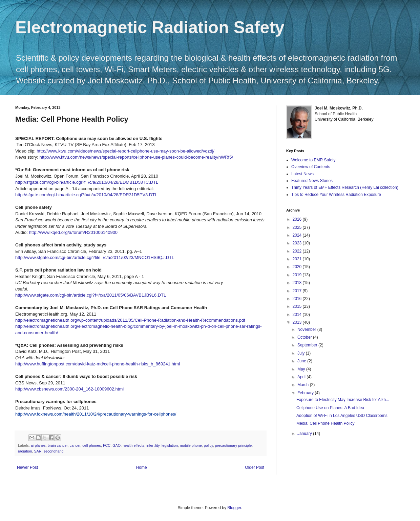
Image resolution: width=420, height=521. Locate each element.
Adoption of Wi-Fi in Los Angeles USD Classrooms (342, 416)
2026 (298, 219)
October (305, 337)
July (302, 353)
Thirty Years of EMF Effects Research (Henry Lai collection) (345, 187)
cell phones (92, 445)
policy (208, 445)
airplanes (38, 445)
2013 (298, 322)
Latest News (302, 174)
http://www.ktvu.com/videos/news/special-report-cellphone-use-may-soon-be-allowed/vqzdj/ (125, 151)
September (308, 345)
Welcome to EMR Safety (313, 160)
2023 (298, 243)
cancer (75, 445)
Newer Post (27, 467)
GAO (117, 445)
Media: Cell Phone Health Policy (325, 423)
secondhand (54, 451)
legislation (170, 445)
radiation (25, 451)
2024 (298, 235)
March (304, 385)
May (302, 369)
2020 (298, 267)
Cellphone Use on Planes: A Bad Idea (330, 408)
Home (142, 467)
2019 (298, 275)
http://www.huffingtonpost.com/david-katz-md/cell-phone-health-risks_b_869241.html (98, 364)
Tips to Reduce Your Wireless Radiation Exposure (336, 195)
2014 (298, 315)
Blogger (234, 508)
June (302, 361)
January (305, 434)
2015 (298, 306)
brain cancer (58, 445)
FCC (107, 445)
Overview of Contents (311, 167)
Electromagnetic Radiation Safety (150, 27)
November (307, 329)
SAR (38, 451)
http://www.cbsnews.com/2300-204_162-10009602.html (69, 389)
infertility (153, 445)
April (302, 377)
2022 (298, 251)
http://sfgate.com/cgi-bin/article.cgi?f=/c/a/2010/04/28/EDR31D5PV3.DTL (86, 195)
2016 (298, 299)
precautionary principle (234, 445)
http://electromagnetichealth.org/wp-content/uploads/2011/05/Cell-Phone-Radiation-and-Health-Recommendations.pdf (130, 320)
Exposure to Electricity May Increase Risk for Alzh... (343, 400)
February (306, 393)
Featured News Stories (312, 181)
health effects (133, 445)
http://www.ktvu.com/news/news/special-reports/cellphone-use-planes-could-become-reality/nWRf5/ (136, 157)
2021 (298, 259)
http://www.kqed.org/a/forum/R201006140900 (73, 232)
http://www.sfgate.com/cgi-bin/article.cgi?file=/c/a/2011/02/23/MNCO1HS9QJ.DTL (95, 257)
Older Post (255, 467)
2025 (298, 227)
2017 (298, 291)
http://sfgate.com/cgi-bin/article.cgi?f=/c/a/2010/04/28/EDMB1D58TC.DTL (87, 182)
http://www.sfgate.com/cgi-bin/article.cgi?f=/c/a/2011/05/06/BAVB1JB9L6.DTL (91, 295)
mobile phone (191, 445)
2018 (298, 283)
